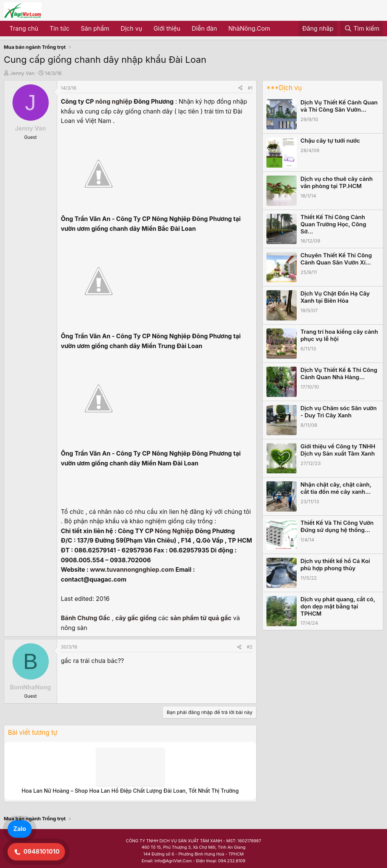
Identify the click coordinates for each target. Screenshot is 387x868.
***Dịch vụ (284, 88)
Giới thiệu (167, 28)
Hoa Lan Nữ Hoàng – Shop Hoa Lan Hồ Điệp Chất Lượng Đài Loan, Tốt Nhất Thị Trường (130, 791)
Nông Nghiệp (174, 531)
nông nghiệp (114, 101)
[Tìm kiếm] (362, 29)
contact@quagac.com (94, 579)
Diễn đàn (204, 28)
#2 (250, 647)
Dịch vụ (131, 28)
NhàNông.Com (249, 28)
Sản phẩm (95, 28)
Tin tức (59, 28)
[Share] (240, 88)
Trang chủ (24, 28)
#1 (250, 88)
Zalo (20, 829)
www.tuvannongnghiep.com (132, 569)
